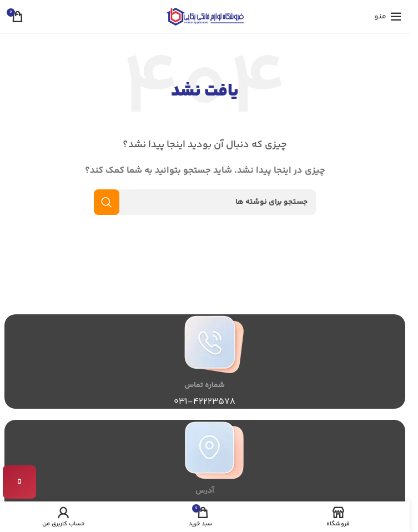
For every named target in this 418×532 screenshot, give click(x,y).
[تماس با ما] (19, 482)
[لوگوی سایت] (205, 16)
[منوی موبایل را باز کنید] (388, 17)
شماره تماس (205, 385)
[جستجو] (205, 202)
